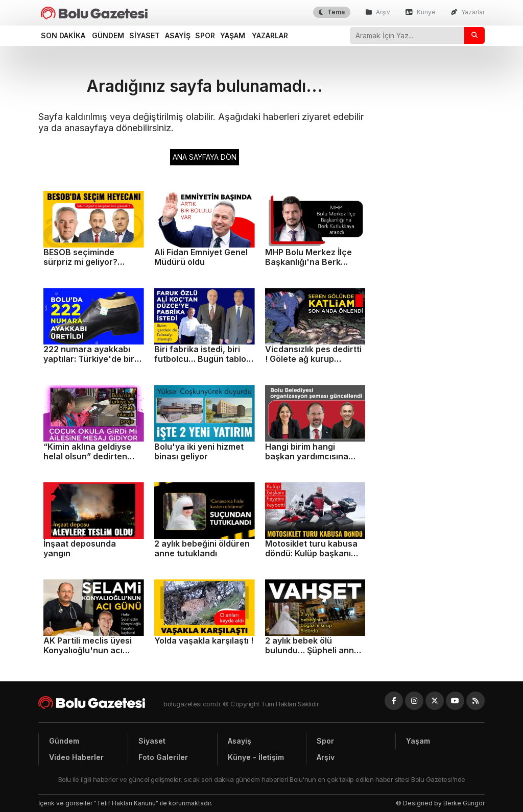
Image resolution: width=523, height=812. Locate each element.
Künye (421, 12)
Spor (205, 35)
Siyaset (145, 35)
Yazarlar (468, 12)
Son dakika (63, 35)
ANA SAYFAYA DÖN (205, 157)
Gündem (108, 35)
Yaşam (233, 35)
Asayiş (178, 35)
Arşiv (378, 12)
